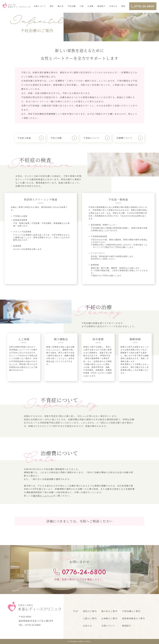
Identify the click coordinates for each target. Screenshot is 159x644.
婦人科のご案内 (109, 611)
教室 (123, 6)
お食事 (90, 6)
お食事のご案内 (109, 618)
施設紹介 (101, 6)
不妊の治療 (56, 138)
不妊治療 (72, 6)
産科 (52, 6)
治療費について (124, 138)
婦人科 (61, 6)
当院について (40, 6)
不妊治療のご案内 (131, 611)
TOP (76, 611)
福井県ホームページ (43, 496)
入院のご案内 (90, 618)
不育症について (91, 138)
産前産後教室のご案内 (133, 618)
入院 (82, 6)
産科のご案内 (90, 611)
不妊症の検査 (24, 138)
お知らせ (113, 6)
